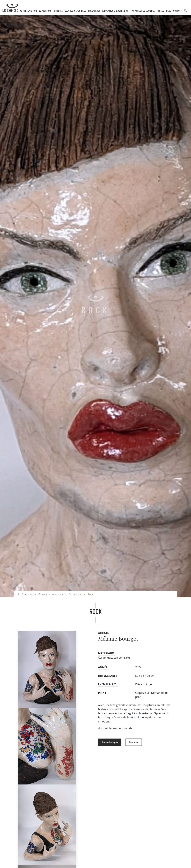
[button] (186, 12)
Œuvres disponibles (75, 11)
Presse (160, 11)
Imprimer (134, 742)
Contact (178, 11)
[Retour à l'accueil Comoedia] (12, 8)
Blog (169, 11)
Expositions (45, 11)
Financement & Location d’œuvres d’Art (109, 11)
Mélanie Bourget (118, 639)
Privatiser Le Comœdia (143, 11)
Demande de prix (110, 742)
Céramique (75, 594)
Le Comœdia (25, 594)
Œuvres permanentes (51, 594)
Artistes (58, 11)
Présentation (30, 11)
